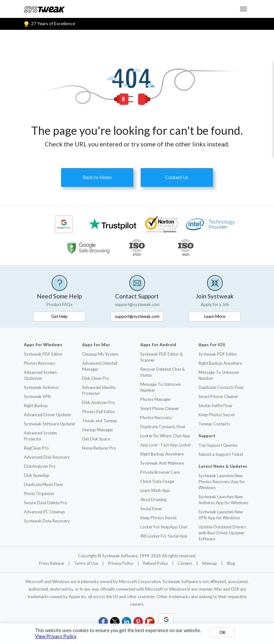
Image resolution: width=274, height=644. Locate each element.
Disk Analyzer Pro (98, 402)
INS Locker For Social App (164, 536)
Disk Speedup (37, 475)
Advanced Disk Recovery (47, 457)
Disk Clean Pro (96, 378)
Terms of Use (87, 563)
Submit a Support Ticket (221, 454)
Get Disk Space (96, 439)
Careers (185, 563)
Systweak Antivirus (41, 387)
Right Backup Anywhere (162, 454)
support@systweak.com (137, 316)
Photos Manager (156, 399)
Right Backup (36, 406)
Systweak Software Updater (50, 424)
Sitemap (210, 563)
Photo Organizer (39, 494)
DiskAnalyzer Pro (40, 466)
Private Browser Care (160, 472)
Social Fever (151, 509)
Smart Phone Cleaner (160, 408)
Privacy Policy (121, 563)
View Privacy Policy (56, 636)
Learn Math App (155, 490)
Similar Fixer (215, 406)
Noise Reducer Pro (99, 448)
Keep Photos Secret (158, 518)
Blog (231, 563)
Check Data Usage (157, 481)
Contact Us (177, 177)
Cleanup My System (100, 354)
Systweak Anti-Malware (162, 463)
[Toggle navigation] (243, 9)
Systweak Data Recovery (47, 521)
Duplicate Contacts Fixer (163, 427)
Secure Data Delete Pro (45, 503)
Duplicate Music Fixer (44, 484)
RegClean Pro (36, 448)
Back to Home (97, 177)
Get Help (59, 316)
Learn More (215, 316)
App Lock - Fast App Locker (166, 445)
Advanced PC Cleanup (44, 512)
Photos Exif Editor (99, 412)
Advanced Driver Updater (48, 415)
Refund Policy (156, 563)
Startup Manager (98, 430)
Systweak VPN (37, 396)
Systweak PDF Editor (43, 354)
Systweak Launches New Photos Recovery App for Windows (222, 482)
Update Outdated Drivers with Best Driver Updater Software (222, 533)
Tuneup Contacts (214, 424)
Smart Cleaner (218, 396)
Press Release (52, 563)
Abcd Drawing (153, 499)
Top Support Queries (218, 445)
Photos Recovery (40, 363)
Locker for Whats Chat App (165, 436)
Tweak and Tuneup (100, 421)
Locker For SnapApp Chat (164, 527)
